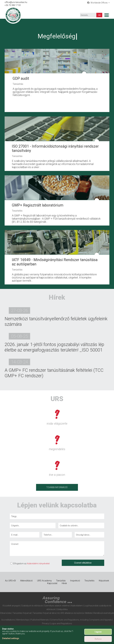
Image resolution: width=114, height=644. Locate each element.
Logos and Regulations (61, 623)
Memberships (23, 620)
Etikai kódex (6, 613)
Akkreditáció (26, 581)
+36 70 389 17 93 (13, 5)
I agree (98, 632)
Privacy (45, 623)
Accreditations (8, 620)
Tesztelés (89, 581)
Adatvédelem (77, 606)
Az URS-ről (10, 581)
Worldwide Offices (99, 3)
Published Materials (40, 620)
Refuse (98, 639)
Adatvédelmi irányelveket (38, 564)
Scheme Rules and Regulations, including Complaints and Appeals (81, 620)
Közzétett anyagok (11, 606)
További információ (57, 487)
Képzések (104, 581)
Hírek (64, 583)
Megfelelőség (57, 36)
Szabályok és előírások (32, 606)
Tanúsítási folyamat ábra (44, 613)
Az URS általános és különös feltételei (75, 613)
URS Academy (44, 581)
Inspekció (75, 581)
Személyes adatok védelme (57, 606)
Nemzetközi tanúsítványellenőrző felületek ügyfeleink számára (56, 321)
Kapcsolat (52, 583)
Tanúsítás (61, 581)
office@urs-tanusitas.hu (16, 2)
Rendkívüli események (104, 613)
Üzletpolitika (62, 609)
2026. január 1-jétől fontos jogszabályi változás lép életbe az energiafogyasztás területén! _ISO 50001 (54, 347)
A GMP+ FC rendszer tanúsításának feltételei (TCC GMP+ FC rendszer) (54, 373)
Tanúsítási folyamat (22, 613)
